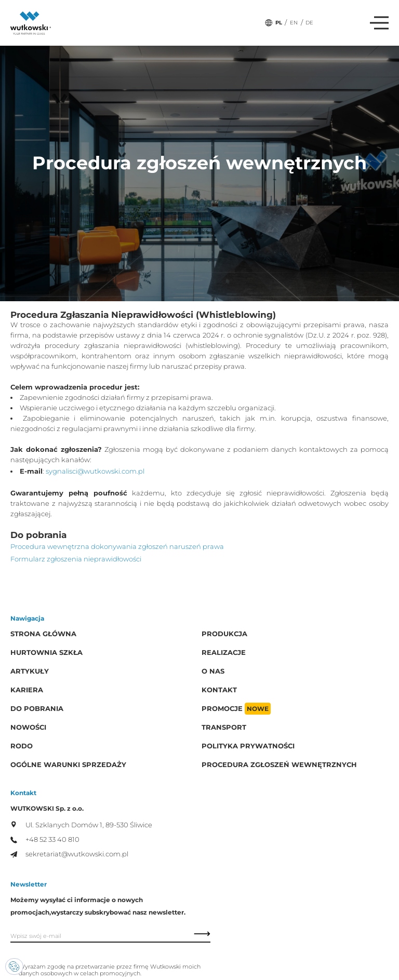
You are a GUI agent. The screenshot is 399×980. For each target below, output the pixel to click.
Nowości (28, 727)
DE (309, 23)
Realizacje (224, 653)
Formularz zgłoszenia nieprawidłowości (76, 559)
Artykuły (30, 671)
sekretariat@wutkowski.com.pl (69, 854)
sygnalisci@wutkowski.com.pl (95, 471)
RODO (22, 746)
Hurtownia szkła (46, 653)
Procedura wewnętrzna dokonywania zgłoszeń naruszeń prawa (117, 547)
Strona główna (43, 634)
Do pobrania (37, 709)
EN (294, 23)
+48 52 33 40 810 (45, 840)
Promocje (236, 709)
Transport (224, 727)
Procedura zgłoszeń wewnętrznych (279, 765)
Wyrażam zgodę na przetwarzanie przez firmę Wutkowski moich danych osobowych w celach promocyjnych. (110, 970)
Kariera (27, 690)
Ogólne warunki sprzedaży (68, 765)
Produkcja (224, 634)
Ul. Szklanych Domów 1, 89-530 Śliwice (81, 825)
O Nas (213, 671)
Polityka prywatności (248, 746)
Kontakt (219, 690)
